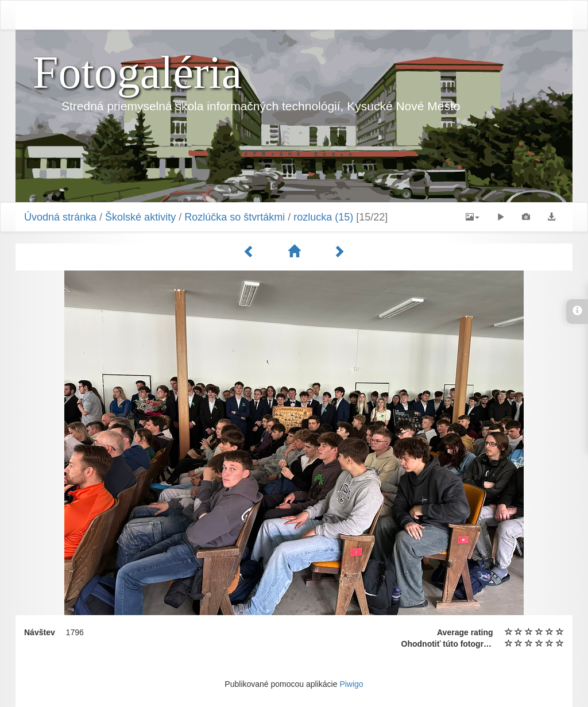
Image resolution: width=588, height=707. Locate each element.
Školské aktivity (140, 217)
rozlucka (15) (323, 217)
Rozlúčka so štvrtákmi (235, 217)
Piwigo (351, 684)
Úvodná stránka (60, 217)
